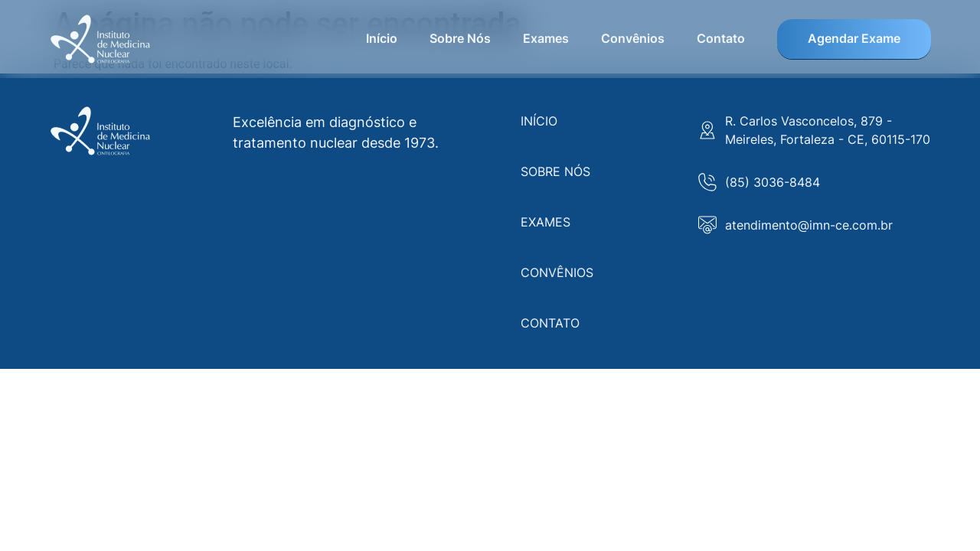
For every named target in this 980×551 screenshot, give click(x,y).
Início (382, 38)
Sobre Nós (460, 38)
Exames (546, 38)
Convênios (633, 38)
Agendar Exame (854, 39)
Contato (721, 38)
